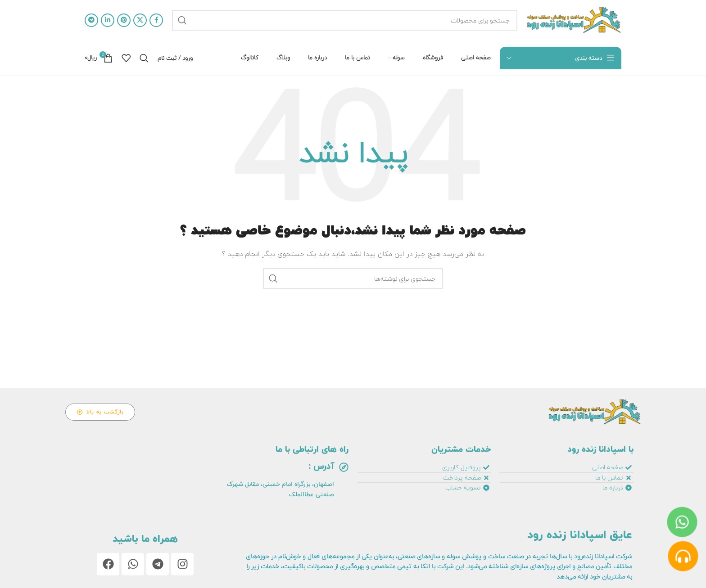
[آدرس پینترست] (124, 20)
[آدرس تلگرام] (91, 20)
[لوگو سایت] (574, 20)
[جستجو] (345, 20)
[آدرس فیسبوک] (156, 20)
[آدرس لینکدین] (108, 20)
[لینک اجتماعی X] (140, 20)
